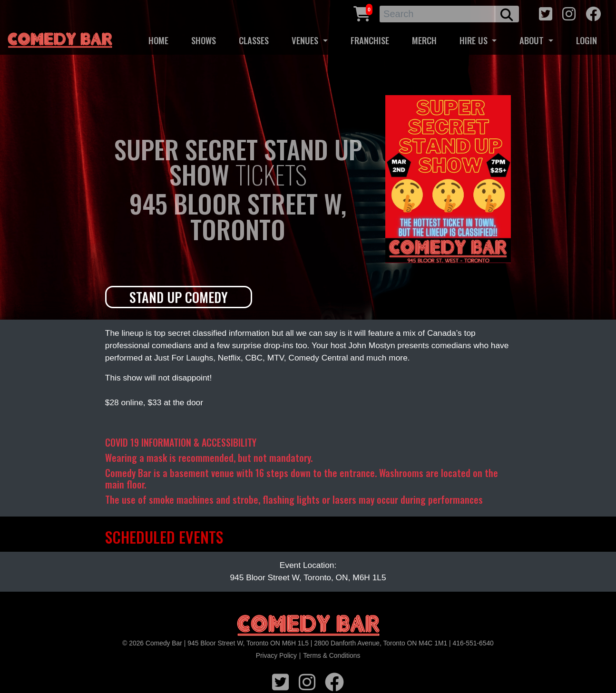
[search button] (507, 14)
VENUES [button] (306, 40)
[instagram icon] (569, 13)
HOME (158, 40)
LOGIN (587, 40)
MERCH (424, 40)
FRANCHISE (370, 40)
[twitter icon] (546, 13)
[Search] (437, 14)
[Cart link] (362, 13)
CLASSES (254, 40)
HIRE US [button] (475, 40)
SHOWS (204, 40)
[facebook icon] (593, 13)
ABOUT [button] (533, 40)
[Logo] (308, 626)
